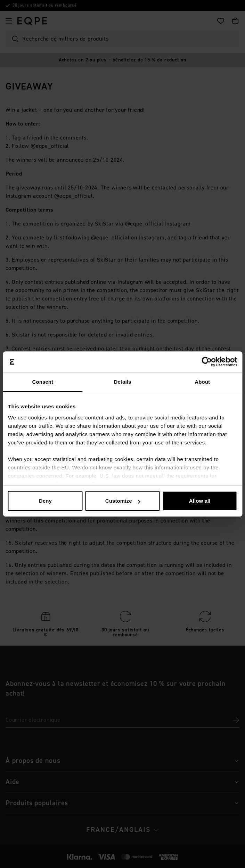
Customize (123, 501)
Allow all (200, 501)
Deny (45, 501)
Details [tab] (123, 382)
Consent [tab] (43, 382)
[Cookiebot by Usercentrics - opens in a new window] (207, 362)
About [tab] (202, 382)
